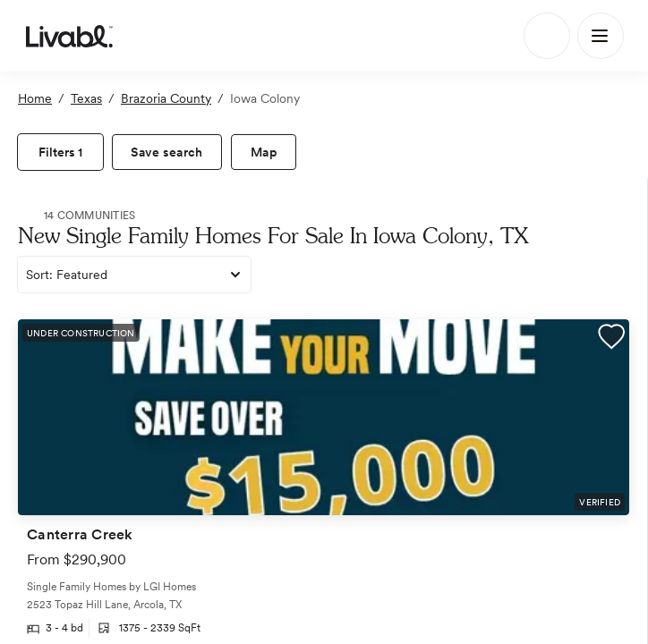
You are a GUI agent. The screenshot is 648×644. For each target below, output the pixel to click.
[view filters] (60, 152)
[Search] (547, 36)
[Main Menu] (601, 36)
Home (35, 98)
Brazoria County (166, 98)
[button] (611, 339)
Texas (86, 98)
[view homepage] (69, 36)
